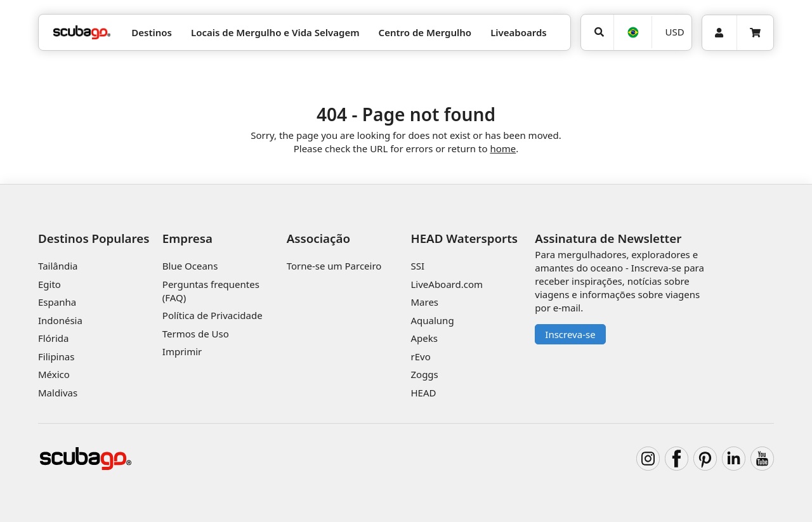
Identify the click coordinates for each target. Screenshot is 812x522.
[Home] (82, 33)
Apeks (424, 338)
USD (675, 32)
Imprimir (182, 351)
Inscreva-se (570, 334)
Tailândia (58, 266)
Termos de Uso (196, 334)
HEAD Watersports (464, 238)
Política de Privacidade (213, 315)
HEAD (423, 393)
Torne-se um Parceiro (334, 266)
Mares (424, 302)
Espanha (57, 302)
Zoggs (424, 374)
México (54, 374)
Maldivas (58, 393)
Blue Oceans (190, 266)
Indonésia (60, 320)
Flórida (53, 338)
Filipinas (56, 356)
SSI (417, 266)
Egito (49, 284)
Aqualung (432, 320)
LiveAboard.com (447, 284)
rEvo (420, 356)
